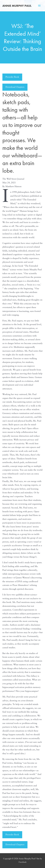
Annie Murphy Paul (17, 6)
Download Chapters (15, 87)
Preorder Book (12, 77)
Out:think (22, 862)
